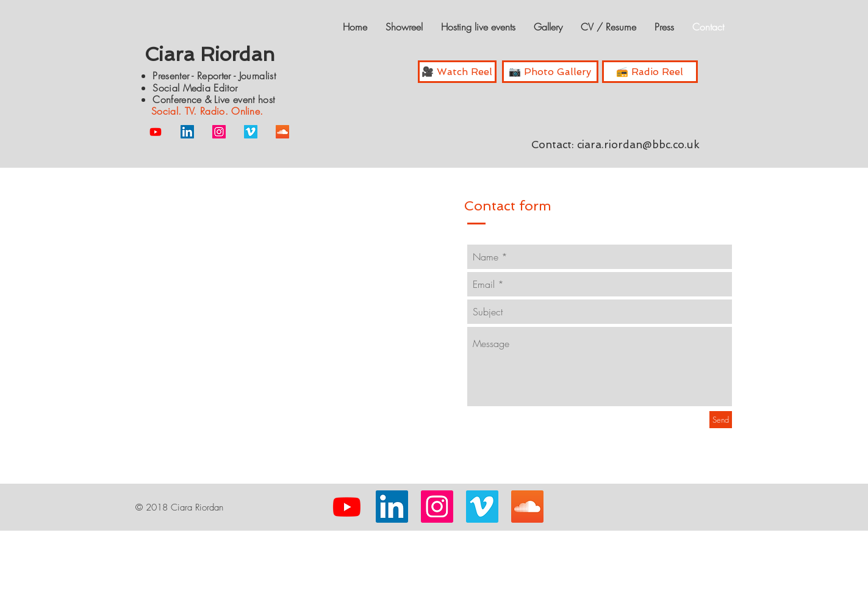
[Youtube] (156, 132)
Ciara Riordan (210, 54)
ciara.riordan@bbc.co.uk (638, 145)
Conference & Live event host (213, 99)
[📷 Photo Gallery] (550, 72)
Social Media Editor (196, 88)
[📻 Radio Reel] (650, 72)
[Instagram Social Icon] (219, 132)
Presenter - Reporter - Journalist (214, 76)
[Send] (721, 420)
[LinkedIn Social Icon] (187, 132)
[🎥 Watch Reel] (457, 72)
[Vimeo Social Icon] (251, 132)
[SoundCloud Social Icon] (282, 132)
